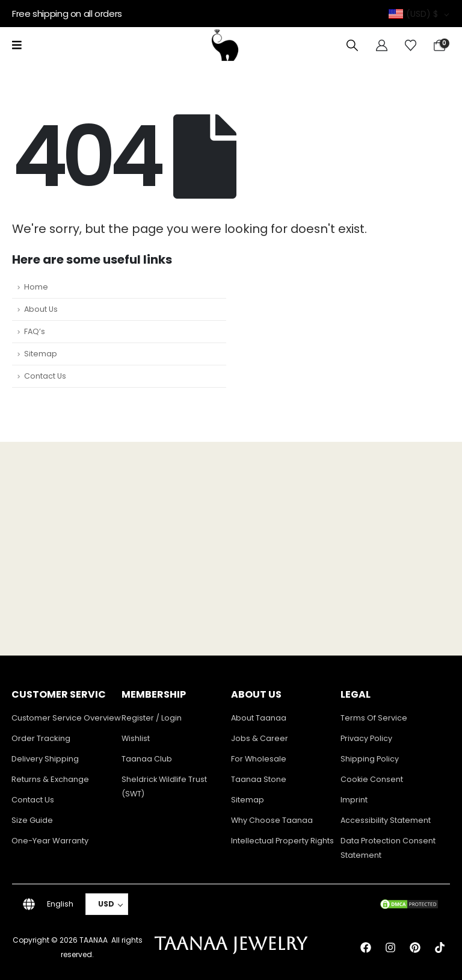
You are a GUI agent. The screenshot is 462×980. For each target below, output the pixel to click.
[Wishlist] (411, 46)
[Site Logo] (225, 45)
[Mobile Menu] (17, 45)
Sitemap (41, 354)
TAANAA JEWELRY (231, 944)
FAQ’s (35, 331)
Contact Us (45, 376)
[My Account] (382, 46)
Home (36, 287)
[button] (352, 46)
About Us (41, 309)
